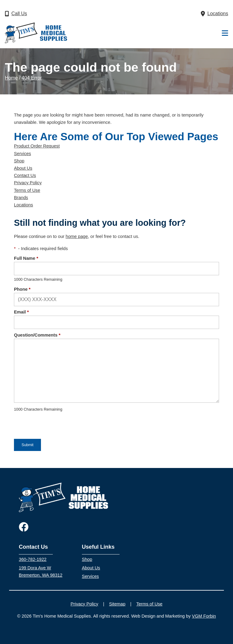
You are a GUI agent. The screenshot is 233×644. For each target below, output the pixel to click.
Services (22, 154)
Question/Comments (37, 335)
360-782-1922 (33, 559)
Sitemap (117, 604)
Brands (21, 198)
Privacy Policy (28, 183)
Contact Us (25, 175)
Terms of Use (27, 190)
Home (11, 78)
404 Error (32, 78)
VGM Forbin (204, 616)
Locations (24, 205)
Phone (22, 289)
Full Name (26, 258)
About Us (23, 168)
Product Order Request (37, 146)
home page (77, 236)
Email (21, 312)
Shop (19, 161)
